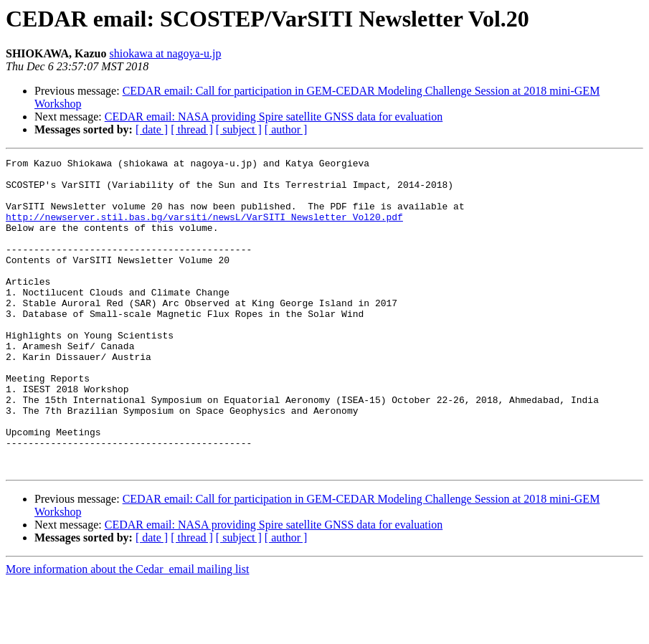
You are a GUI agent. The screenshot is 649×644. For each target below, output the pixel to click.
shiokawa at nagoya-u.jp (165, 53)
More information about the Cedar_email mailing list (127, 631)
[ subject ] (239, 129)
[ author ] (286, 129)
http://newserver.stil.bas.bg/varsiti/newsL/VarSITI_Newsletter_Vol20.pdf (204, 229)
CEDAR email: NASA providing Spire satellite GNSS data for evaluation (274, 117)
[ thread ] (192, 129)
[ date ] (152, 129)
